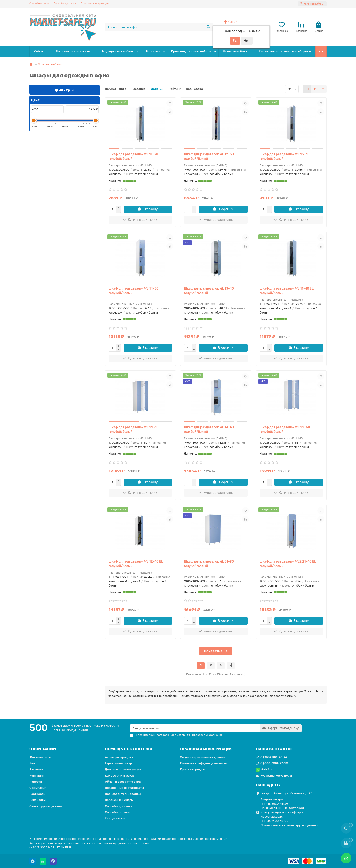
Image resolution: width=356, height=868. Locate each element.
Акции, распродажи (119, 757)
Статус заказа (115, 818)
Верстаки (153, 51)
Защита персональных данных (203, 757)
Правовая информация (95, 4)
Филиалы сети (40, 757)
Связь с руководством (46, 806)
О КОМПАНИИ (43, 749)
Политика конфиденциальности (204, 763)
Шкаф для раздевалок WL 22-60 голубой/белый (285, 429)
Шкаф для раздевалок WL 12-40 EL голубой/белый (136, 564)
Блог (33, 763)
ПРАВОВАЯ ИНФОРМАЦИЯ (206, 749)
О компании (38, 788)
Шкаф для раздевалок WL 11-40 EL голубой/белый (287, 291)
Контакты (36, 776)
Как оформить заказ (120, 776)
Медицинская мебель (118, 51)
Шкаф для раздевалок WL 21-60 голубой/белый (133, 429)
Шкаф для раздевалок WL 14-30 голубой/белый (133, 291)
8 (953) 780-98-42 (274, 757)
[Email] (195, 728)
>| (231, 665)
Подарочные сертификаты (124, 788)
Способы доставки (65, 4)
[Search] (159, 27)
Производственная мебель (191, 51)
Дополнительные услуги (123, 769)
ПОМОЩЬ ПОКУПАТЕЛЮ (129, 749)
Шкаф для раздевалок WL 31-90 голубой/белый (209, 564)
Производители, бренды (123, 794)
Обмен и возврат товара (123, 782)
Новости (36, 782)
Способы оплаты (39, 4)
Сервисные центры (119, 800)
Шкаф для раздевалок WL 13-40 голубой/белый (209, 291)
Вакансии (36, 769)
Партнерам (37, 794)
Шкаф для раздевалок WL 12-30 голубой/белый (209, 156)
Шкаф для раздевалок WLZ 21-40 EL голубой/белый (288, 564)
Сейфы (39, 51)
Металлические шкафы (73, 51)
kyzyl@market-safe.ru (276, 776)
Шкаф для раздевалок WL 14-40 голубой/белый (209, 429)
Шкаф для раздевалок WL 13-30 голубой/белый (284, 156)
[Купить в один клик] (140, 220)
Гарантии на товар (118, 763)
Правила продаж (193, 769)
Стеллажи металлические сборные (285, 51)
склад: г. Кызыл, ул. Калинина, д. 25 (287, 793)
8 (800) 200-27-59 (274, 763)
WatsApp (267, 769)
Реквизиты (37, 800)
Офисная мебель (235, 51)
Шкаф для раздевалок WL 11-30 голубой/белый (133, 156)
